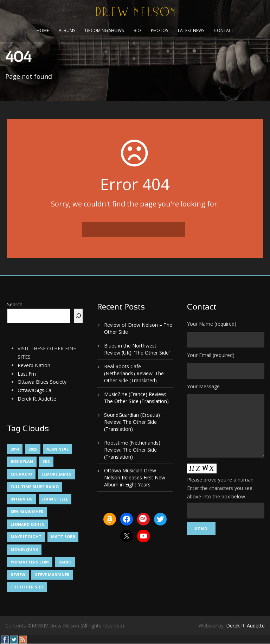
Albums (67, 30)
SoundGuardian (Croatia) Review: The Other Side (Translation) (132, 422)
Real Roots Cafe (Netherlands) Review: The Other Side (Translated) (134, 373)
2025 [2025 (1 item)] (33, 449)
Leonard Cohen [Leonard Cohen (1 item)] (28, 524)
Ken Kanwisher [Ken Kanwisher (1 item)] (27, 512)
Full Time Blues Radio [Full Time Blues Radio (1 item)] (35, 487)
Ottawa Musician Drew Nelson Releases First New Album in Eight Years (135, 477)
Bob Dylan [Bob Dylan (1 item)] (22, 461)
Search (15, 304)
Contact (224, 30)
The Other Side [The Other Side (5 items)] (27, 587)
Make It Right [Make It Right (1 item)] (26, 537)
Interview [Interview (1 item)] (22, 499)
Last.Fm (27, 374)
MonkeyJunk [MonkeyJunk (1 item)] (24, 549)
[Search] (78, 316)
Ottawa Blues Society (42, 382)
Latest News (191, 30)
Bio (137, 30)
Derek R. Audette (37, 399)
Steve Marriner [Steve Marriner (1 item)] (52, 575)
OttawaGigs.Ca (34, 390)
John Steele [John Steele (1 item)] (55, 499)
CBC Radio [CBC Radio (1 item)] (21, 474)
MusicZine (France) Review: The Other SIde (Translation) (136, 398)
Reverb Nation (34, 365)
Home (43, 30)
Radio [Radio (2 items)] (65, 562)
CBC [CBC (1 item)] (46, 461)
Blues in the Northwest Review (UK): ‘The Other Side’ (137, 349)
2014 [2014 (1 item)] (15, 449)
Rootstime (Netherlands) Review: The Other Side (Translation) (132, 450)
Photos (159, 30)
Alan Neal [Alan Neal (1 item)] (57, 449)
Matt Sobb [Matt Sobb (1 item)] (63, 537)
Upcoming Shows (104, 30)
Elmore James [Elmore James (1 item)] (56, 474)
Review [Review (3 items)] (18, 575)
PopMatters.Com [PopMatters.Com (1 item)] (30, 562)
